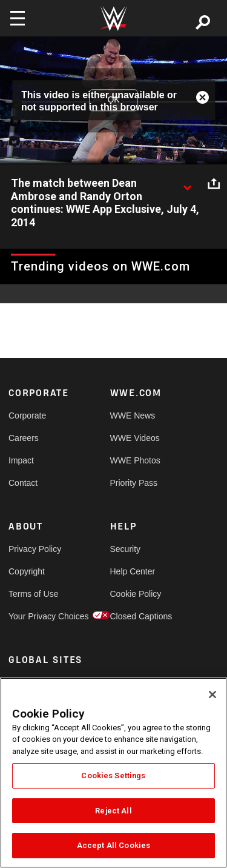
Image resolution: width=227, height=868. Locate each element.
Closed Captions (136, 616)
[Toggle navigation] (18, 18)
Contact (23, 483)
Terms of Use (33, 594)
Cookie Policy (136, 594)
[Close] (212, 695)
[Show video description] (187, 184)
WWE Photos (135, 460)
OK (113, 100)
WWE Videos (135, 438)
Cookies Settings (113, 775)
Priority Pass (134, 483)
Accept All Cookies (113, 845)
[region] (113, 773)
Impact (21, 460)
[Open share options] (214, 184)
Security (126, 549)
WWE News (133, 415)
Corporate (27, 415)
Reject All (113, 811)
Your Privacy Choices (34, 616)
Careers (24, 438)
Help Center (133, 571)
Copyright (27, 571)
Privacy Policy (34, 549)
